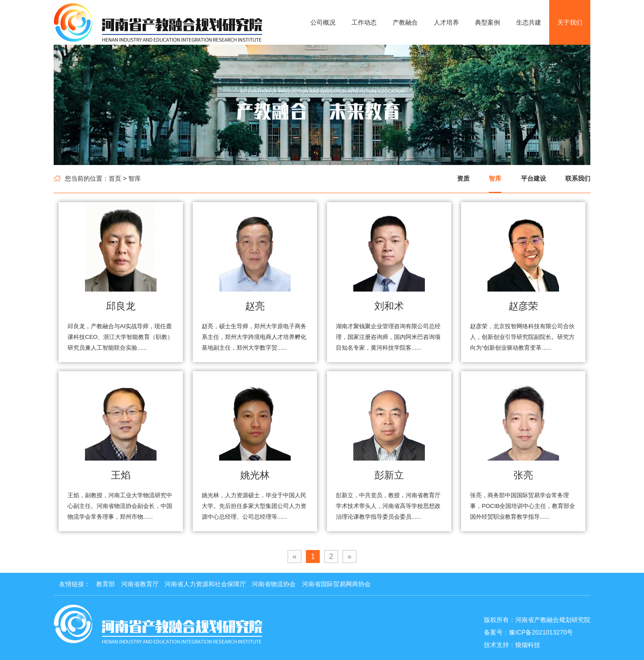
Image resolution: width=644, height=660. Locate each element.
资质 (463, 178)
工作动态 (364, 22)
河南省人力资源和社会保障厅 (205, 584)
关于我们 (570, 22)
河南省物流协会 (274, 584)
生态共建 (529, 22)
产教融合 (405, 22)
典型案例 (487, 22)
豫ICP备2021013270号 (541, 632)
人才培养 (446, 22)
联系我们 (578, 178)
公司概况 (323, 22)
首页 (115, 178)
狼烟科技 (528, 645)
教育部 (106, 584)
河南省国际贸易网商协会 (336, 584)
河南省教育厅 (140, 584)
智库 (495, 178)
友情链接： (75, 584)
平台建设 (534, 178)
